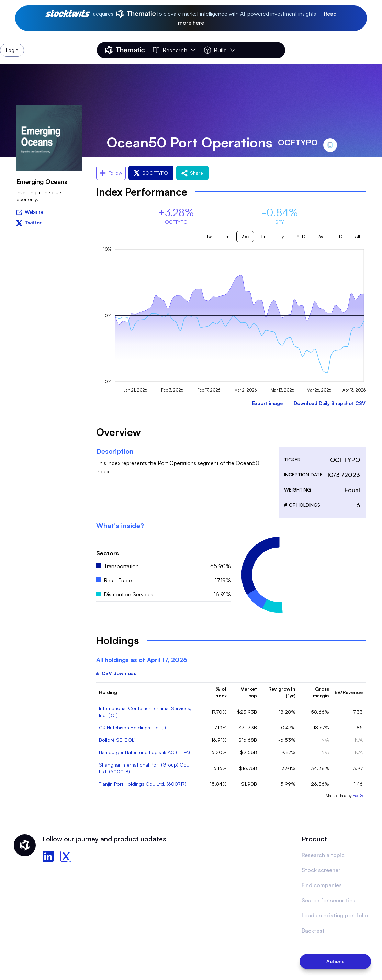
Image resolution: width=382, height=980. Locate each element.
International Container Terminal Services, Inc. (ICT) (145, 712)
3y (321, 236)
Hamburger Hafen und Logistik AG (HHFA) (144, 752)
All (357, 236)
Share (192, 173)
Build (220, 50)
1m (227, 236)
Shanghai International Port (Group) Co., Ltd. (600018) (144, 768)
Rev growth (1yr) (282, 692)
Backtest (313, 931)
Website (30, 212)
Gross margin (321, 692)
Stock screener (321, 870)
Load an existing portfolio (335, 915)
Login (267, 50)
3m (245, 236)
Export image (267, 403)
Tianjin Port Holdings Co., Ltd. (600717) (143, 784)
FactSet (359, 796)
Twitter (29, 223)
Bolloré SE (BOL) (117, 740)
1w (209, 236)
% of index (221, 692)
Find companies (322, 885)
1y (282, 236)
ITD (339, 236)
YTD (301, 236)
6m (264, 236)
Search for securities (328, 900)
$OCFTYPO (151, 173)
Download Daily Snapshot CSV (330, 403)
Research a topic (323, 855)
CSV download (116, 673)
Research (174, 50)
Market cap (249, 692)
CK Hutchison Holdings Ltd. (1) (132, 728)
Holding (108, 692)
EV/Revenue (349, 692)
